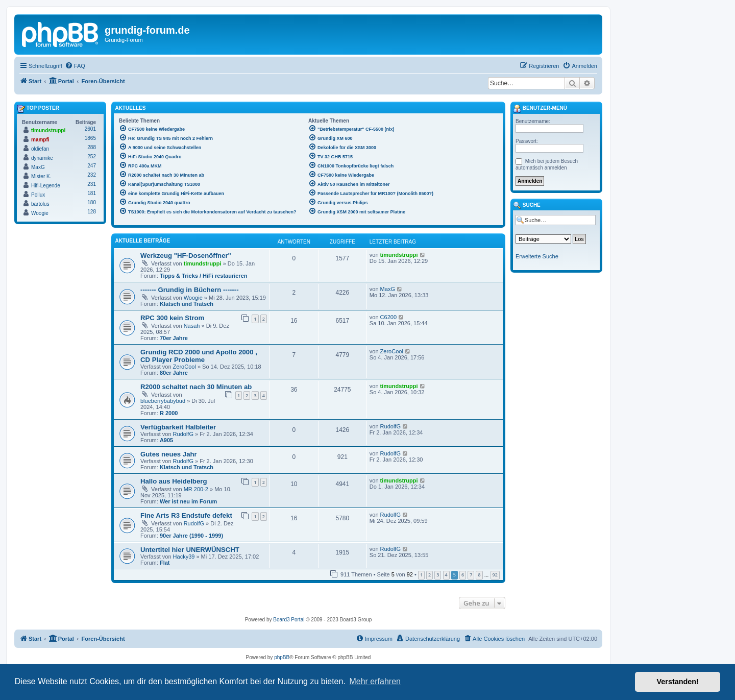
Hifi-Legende (46, 186)
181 (92, 193)
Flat (165, 563)
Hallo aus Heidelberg (174, 481)
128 (92, 212)
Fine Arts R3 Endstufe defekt (186, 515)
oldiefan (40, 149)
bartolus (40, 204)
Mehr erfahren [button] (375, 681)
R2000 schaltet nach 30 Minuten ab (196, 387)
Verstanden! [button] (678, 682)
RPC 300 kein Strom (172, 318)
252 (92, 156)
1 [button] (421, 575)
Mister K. (41, 176)
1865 (90, 138)
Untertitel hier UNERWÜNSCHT (190, 550)
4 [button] (446, 575)
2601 (90, 129)
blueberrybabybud (163, 401)
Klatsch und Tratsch (187, 304)
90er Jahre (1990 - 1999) (191, 536)
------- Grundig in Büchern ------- (190, 290)
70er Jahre (174, 338)
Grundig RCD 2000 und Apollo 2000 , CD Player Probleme (199, 356)
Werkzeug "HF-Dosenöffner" (186, 256)
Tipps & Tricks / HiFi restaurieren (204, 276)
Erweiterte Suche (537, 256)
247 (92, 166)
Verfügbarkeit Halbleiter (178, 427)
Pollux (38, 195)
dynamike (42, 158)
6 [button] (463, 575)
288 (92, 147)
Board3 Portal (289, 620)
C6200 (388, 317)
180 (92, 202)
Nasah (192, 326)
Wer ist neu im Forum (188, 501)
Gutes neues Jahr (169, 454)
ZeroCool (185, 367)
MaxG (388, 289)
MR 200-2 (196, 489)
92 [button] (495, 575)
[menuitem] (75, 66)
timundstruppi (203, 263)
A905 (166, 440)
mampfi (40, 140)
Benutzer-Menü (540, 109)
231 (92, 184)
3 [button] (438, 575)
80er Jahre (174, 373)
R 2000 (169, 413)
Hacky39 (184, 557)
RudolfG (183, 434)
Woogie (193, 298)
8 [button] (479, 575)
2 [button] (430, 575)
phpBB (282, 657)
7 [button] (471, 575)
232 (92, 175)
